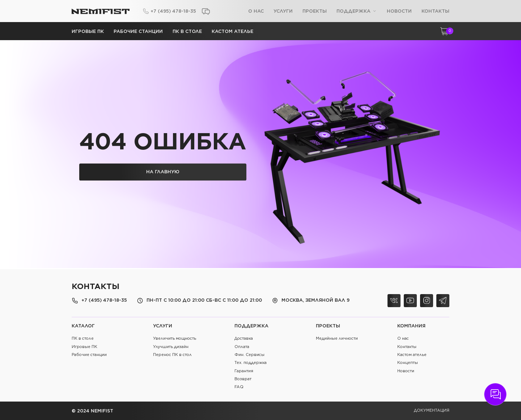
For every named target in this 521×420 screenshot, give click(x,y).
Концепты (408, 363)
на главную (163, 172)
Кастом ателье (232, 31)
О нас (256, 11)
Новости (399, 11)
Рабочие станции (138, 31)
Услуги (283, 11)
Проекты (315, 11)
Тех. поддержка (251, 363)
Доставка (244, 338)
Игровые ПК (88, 31)
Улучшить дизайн (171, 347)
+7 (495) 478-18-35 (173, 11)
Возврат (243, 379)
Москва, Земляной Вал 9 (315, 300)
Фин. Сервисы (249, 355)
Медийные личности (337, 338)
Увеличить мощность (175, 338)
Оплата (242, 347)
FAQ (239, 387)
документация (432, 411)
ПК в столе (187, 31)
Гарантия (244, 371)
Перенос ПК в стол (172, 355)
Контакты (435, 11)
